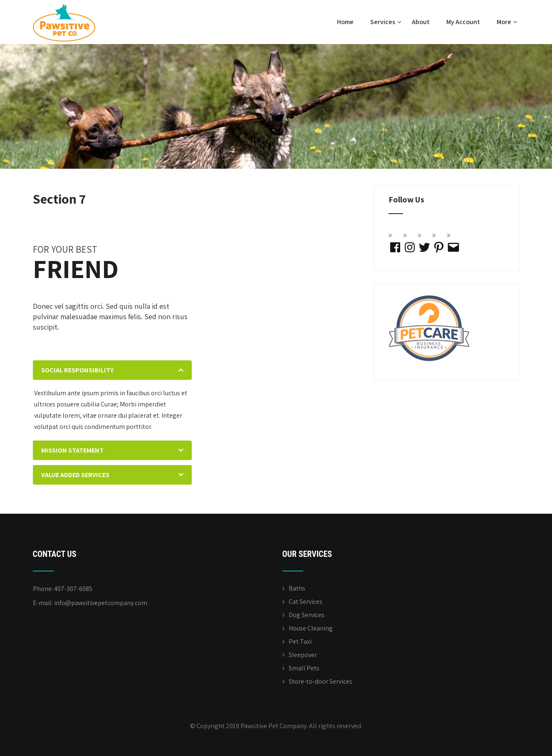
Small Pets (304, 668)
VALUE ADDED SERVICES (75, 475)
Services (386, 22)
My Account (463, 22)
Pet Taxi (300, 641)
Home (345, 22)
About (421, 22)
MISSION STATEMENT (72, 450)
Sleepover (303, 655)
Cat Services (306, 602)
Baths (297, 588)
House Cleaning (311, 628)
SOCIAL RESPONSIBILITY (77, 370)
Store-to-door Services (321, 681)
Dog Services (307, 615)
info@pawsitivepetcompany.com (101, 603)
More (507, 22)
